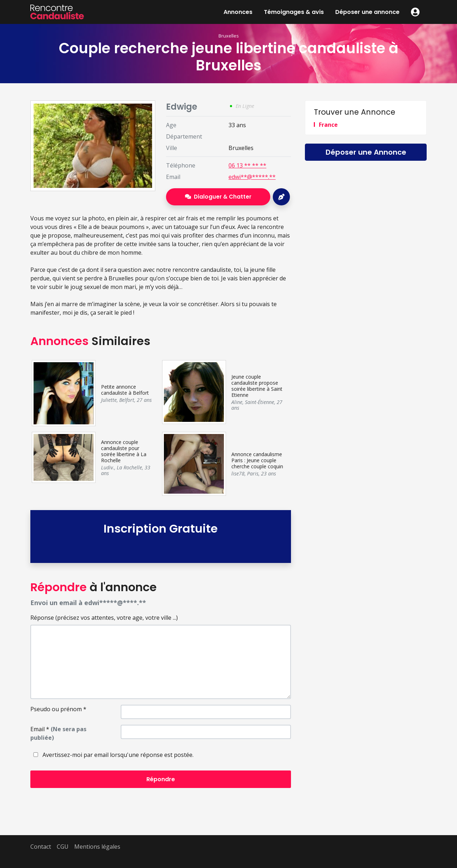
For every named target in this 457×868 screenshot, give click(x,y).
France (328, 125)
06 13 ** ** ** (247, 165)
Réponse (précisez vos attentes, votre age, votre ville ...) (104, 618)
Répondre (161, 779)
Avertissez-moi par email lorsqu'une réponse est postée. (112, 755)
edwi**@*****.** (252, 177)
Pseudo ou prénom (58, 709)
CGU (63, 847)
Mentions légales (97, 847)
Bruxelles (229, 36)
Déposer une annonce (367, 12)
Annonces (238, 12)
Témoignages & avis (294, 12)
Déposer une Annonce (366, 152)
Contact (41, 847)
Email (58, 733)
